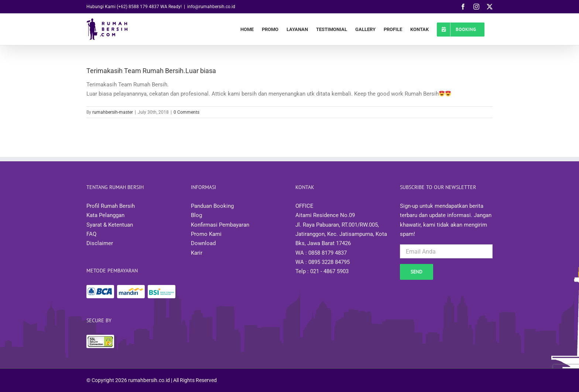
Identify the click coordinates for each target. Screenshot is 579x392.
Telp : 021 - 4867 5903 (322, 271)
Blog (196, 215)
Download (203, 243)
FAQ (91, 234)
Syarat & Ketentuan (110, 225)
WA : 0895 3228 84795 (323, 262)
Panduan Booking (212, 206)
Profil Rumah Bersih (111, 206)
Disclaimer (100, 243)
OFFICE (304, 206)
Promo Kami (206, 234)
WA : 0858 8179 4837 (321, 253)
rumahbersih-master (113, 112)
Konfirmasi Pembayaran (220, 225)
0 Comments (186, 112)
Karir (197, 253)
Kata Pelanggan (105, 215)
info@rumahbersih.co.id (211, 7)
